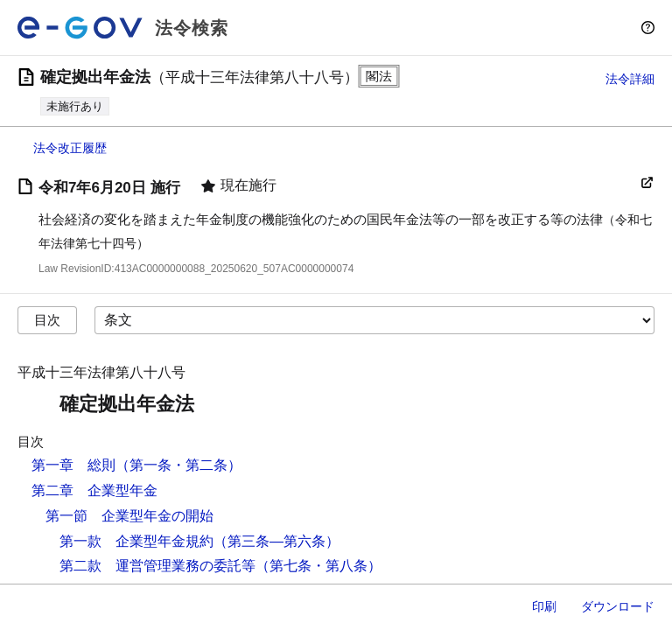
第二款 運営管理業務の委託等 (157, 566)
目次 (47, 320)
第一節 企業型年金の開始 (129, 516)
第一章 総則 (73, 465)
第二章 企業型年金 (94, 490)
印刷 (544, 606)
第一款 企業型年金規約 (136, 541)
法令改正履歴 (70, 148)
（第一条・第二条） (178, 465)
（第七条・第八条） (318, 566)
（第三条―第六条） (276, 541)
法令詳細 (630, 79)
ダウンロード (618, 606)
